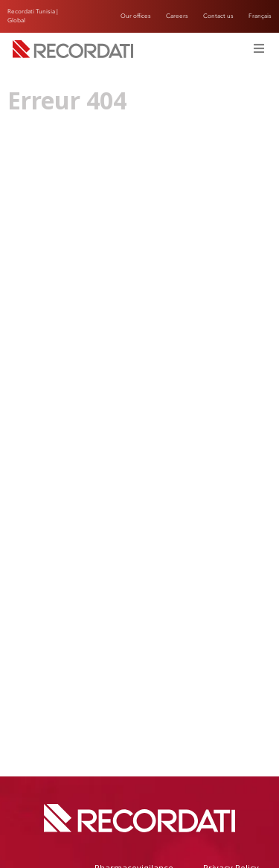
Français (260, 16)
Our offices (136, 16)
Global (16, 20)
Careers (177, 16)
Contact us (218, 16)
